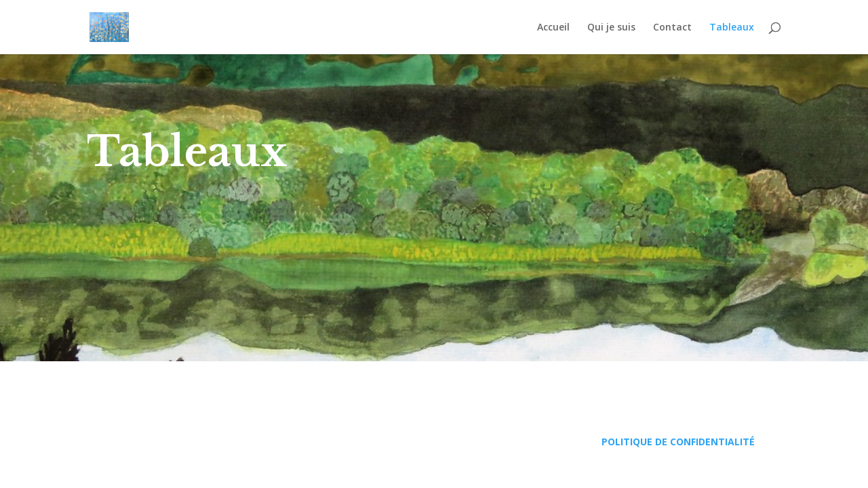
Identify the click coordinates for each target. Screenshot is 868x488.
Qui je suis (611, 28)
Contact (672, 28)
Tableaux (732, 28)
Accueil (553, 28)
